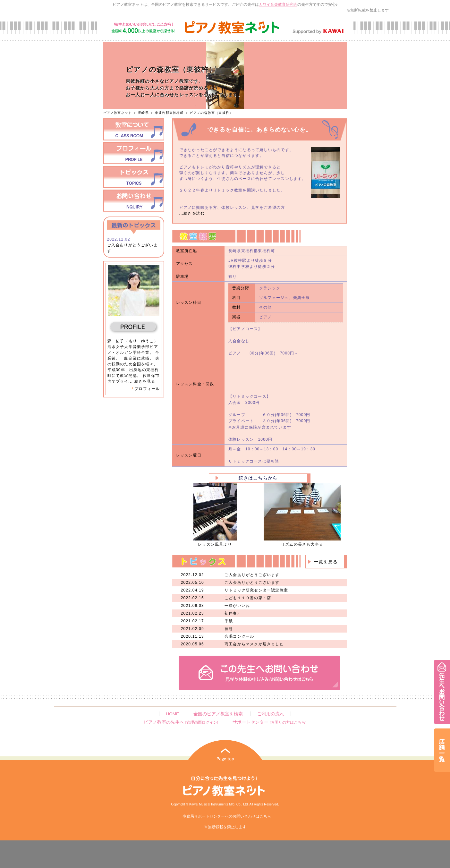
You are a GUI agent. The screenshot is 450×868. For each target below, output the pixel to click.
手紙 (229, 621)
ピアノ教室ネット (118, 113)
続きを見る (145, 381)
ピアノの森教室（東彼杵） (211, 113)
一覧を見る (326, 562)
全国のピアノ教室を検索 (218, 714)
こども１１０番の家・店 (248, 598)
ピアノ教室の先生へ (181, 722)
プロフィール (146, 389)
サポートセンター (269, 722)
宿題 (229, 629)
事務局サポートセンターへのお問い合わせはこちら (227, 816)
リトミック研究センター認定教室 (256, 590)
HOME (172, 714)
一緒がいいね (237, 606)
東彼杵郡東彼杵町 (169, 113)
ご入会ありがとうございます (252, 575)
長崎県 (143, 113)
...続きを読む (192, 213)
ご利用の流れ (271, 714)
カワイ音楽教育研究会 (278, 4)
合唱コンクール (239, 636)
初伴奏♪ (232, 613)
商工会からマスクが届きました (254, 644)
